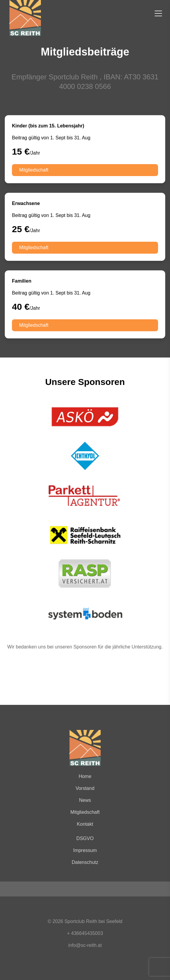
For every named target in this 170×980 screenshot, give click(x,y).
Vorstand (85, 788)
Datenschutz (85, 862)
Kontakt (85, 824)
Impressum (85, 850)
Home (85, 776)
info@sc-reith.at (85, 945)
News (85, 800)
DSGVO (85, 838)
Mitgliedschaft (34, 170)
